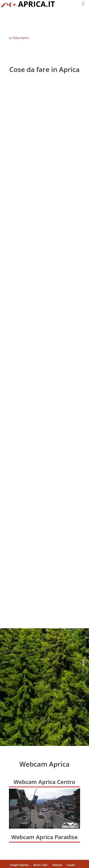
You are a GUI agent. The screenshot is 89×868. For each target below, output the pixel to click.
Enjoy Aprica (21, 38)
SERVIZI (22, 841)
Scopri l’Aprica (19, 837)
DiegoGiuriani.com (62, 863)
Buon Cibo (40, 837)
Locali (71, 837)
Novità (63, 841)
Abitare (57, 837)
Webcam (38, 841)
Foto (51, 841)
